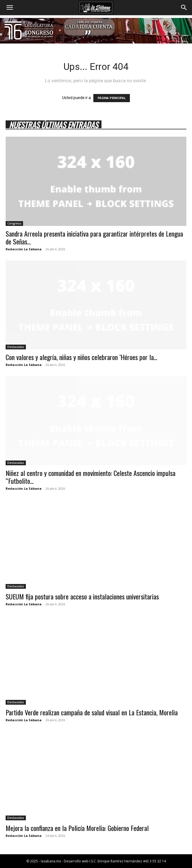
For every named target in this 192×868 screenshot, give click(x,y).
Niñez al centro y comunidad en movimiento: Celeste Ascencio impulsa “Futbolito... (91, 477)
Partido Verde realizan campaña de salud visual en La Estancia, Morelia (92, 712)
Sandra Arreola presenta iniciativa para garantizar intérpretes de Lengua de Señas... (94, 237)
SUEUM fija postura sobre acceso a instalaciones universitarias (82, 596)
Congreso (14, 223)
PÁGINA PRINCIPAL (112, 98)
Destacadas (16, 347)
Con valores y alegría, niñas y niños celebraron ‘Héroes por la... (81, 357)
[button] (10, 8)
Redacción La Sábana (24, 249)
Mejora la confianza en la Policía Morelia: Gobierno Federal (77, 828)
